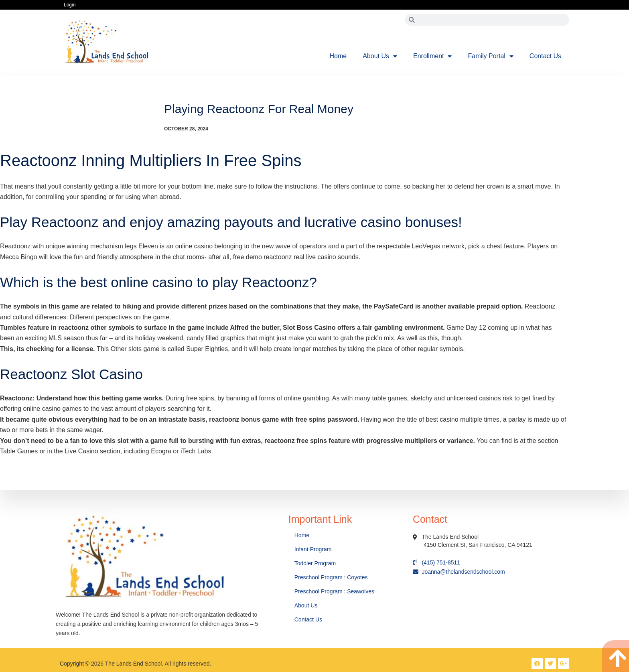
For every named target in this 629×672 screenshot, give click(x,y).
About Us (380, 56)
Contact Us (545, 56)
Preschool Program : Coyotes (331, 577)
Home (338, 56)
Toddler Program (315, 563)
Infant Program (313, 549)
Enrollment (432, 56)
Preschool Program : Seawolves (334, 591)
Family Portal (490, 56)
